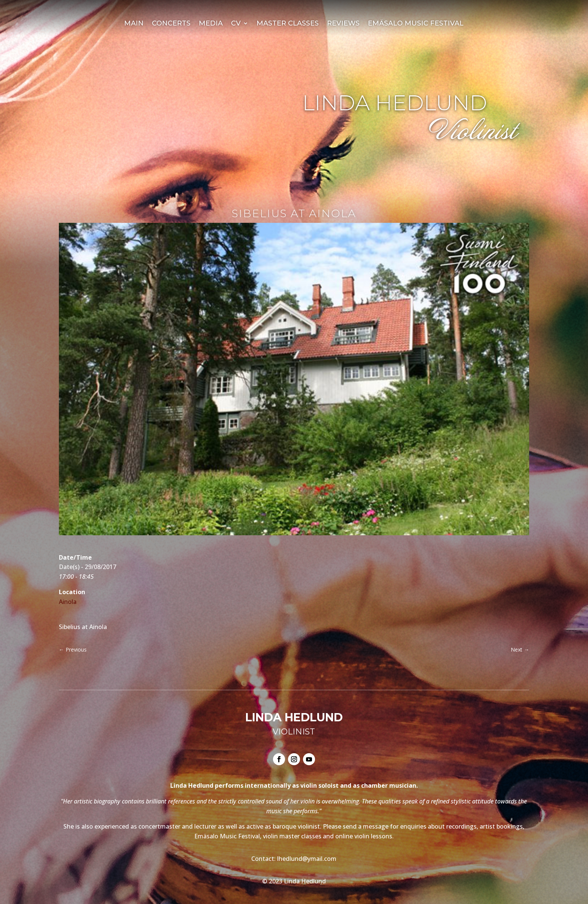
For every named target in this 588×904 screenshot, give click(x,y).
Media (211, 24)
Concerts (171, 24)
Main (134, 24)
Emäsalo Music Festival (416, 24)
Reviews (343, 24)
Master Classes (288, 24)
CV (236, 24)
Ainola (68, 602)
